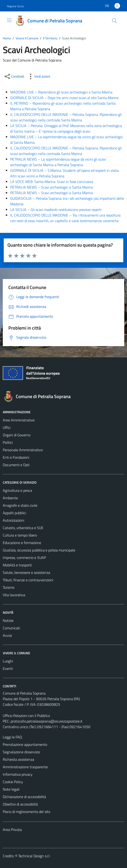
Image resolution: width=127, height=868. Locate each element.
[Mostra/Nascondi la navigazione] (9, 20)
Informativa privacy (18, 774)
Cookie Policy (13, 782)
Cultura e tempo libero (20, 535)
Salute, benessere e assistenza (26, 572)
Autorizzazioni (13, 520)
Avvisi (7, 635)
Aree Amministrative (19, 420)
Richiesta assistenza (18, 759)
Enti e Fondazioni (16, 457)
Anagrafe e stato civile (20, 505)
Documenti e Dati (16, 465)
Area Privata (12, 830)
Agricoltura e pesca (17, 490)
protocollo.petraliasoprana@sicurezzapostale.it (47, 721)
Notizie (8, 620)
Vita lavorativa (14, 595)
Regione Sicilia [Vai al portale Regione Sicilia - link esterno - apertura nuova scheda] (15, 6)
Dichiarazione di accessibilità (24, 797)
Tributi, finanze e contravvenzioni (28, 580)
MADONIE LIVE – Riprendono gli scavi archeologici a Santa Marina (61, 92)
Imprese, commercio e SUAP (24, 558)
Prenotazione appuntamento (25, 744)
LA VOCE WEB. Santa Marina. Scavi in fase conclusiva (52, 182)
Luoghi (8, 661)
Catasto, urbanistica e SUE (23, 528)
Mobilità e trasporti (17, 565)
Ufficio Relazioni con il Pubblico (26, 716)
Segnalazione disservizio (21, 752)
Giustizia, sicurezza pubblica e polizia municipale (39, 550)
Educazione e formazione (22, 543)
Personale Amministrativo (23, 450)
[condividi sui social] (14, 76)
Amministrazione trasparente (25, 767)
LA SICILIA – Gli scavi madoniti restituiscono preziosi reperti (56, 210)
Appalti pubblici (14, 513)
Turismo (9, 587)
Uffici (7, 427)
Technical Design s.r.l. (34, 856)
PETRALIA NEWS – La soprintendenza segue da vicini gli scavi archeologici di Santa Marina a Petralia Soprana (58, 162)
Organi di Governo (17, 435)
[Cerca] (114, 21)
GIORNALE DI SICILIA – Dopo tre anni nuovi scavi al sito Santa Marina (64, 98)
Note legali (11, 789)
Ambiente (10, 498)
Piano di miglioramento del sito (26, 812)
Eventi (8, 668)
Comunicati (11, 628)
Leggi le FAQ (12, 737)
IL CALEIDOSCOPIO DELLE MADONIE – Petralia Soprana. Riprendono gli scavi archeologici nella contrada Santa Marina (66, 117)
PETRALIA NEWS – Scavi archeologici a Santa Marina (52, 187)
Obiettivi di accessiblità (20, 804)
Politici (8, 442)
